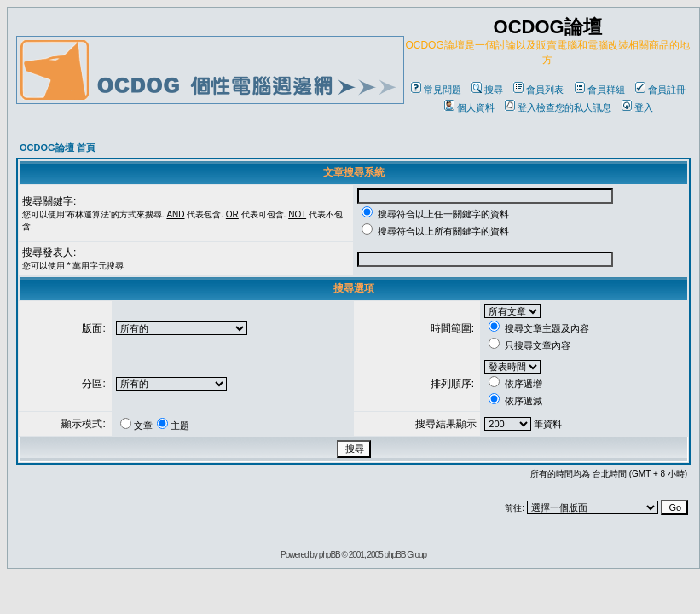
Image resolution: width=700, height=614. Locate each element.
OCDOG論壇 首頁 (58, 148)
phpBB (330, 555)
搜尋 (487, 90)
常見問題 (436, 90)
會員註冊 (660, 90)
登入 (637, 107)
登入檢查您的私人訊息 (558, 107)
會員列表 (538, 90)
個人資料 (469, 107)
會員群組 (600, 90)
